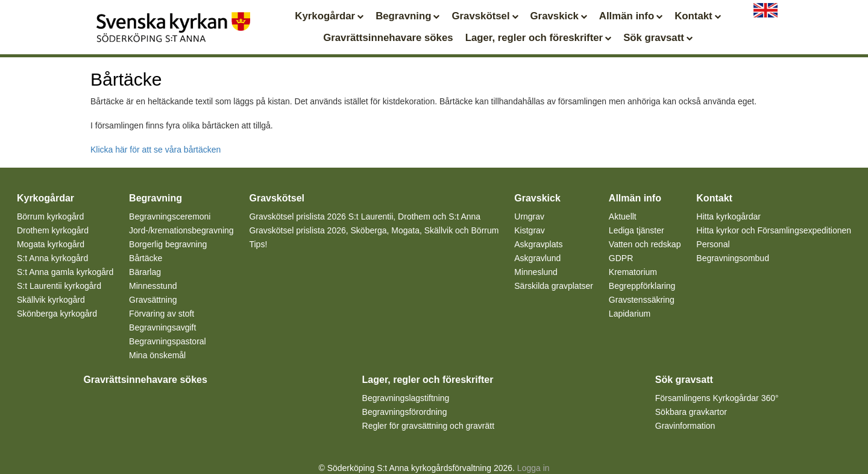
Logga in (533, 468)
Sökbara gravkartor (691, 412)
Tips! (258, 244)
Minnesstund (153, 286)
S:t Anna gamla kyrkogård (65, 272)
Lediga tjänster (637, 230)
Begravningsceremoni (170, 216)
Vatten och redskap (645, 244)
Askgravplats (538, 244)
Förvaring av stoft (162, 314)
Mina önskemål (157, 355)
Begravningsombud (733, 258)
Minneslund (536, 272)
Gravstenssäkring (642, 300)
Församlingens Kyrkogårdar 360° (717, 398)
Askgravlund (537, 258)
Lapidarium (630, 314)
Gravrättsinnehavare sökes (388, 38)
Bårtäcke (146, 258)
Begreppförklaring (642, 286)
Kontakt (697, 16)
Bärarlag (145, 272)
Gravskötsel (485, 16)
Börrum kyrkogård (50, 216)
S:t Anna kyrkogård (52, 258)
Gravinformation (685, 426)
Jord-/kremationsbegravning (181, 230)
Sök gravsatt (658, 38)
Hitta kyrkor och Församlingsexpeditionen (774, 230)
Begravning (407, 16)
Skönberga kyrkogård (57, 314)
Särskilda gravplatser (554, 286)
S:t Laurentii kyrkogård (59, 286)
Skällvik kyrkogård (51, 300)
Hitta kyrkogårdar (728, 216)
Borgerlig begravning (168, 244)
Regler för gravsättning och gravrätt (428, 426)
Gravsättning (153, 300)
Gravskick (559, 16)
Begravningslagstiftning (406, 398)
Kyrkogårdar (329, 16)
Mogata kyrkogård (51, 244)
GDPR (621, 258)
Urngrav (529, 216)
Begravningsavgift (162, 327)
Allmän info (631, 16)
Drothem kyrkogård (53, 230)
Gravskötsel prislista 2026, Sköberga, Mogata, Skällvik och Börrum (374, 230)
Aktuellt (623, 216)
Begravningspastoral (168, 341)
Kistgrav (530, 230)
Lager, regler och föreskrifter (539, 38)
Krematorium (633, 272)
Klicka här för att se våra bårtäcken (156, 150)
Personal (713, 244)
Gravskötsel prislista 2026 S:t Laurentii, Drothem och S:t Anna (365, 216)
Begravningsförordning (405, 412)
